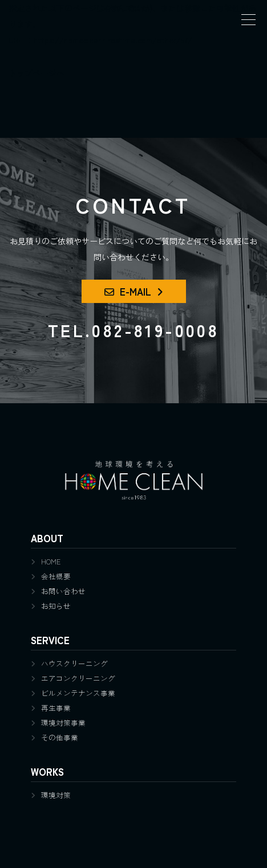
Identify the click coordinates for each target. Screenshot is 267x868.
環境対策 (56, 795)
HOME (51, 561)
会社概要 (56, 576)
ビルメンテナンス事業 (78, 693)
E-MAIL (128, 291)
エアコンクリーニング (78, 678)
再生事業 (56, 708)
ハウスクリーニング (74, 663)
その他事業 (60, 737)
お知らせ (56, 606)
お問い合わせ (63, 591)
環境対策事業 (63, 722)
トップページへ (37, 73)
